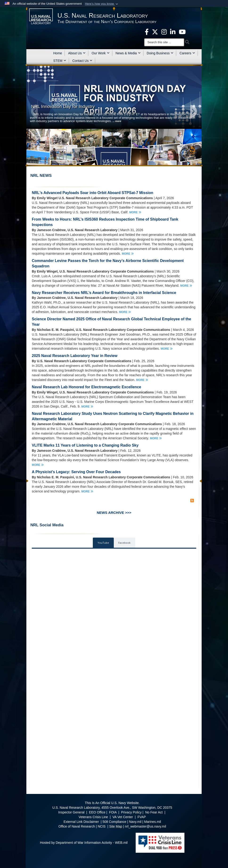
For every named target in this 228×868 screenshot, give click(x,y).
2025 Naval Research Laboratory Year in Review (75, 356)
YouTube (103, 543)
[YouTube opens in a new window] (182, 32)
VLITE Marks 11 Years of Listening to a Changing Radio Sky (85, 445)
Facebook (124, 543)
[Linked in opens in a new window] (173, 32)
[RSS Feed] (192, 501)
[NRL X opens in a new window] (155, 32)
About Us (77, 53)
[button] (102, 4)
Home (58, 53)
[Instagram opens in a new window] (164, 32)
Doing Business (160, 53)
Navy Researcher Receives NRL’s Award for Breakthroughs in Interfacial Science (104, 293)
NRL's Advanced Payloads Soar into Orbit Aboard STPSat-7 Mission (93, 193)
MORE (135, 212)
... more (117, 121)
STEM (60, 61)
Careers (187, 53)
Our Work (101, 53)
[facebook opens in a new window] (147, 32)
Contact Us (82, 61)
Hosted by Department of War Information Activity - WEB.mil (84, 843)
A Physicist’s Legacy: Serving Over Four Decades (76, 472)
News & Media (128, 53)
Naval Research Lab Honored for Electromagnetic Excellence (86, 387)
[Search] (164, 42)
